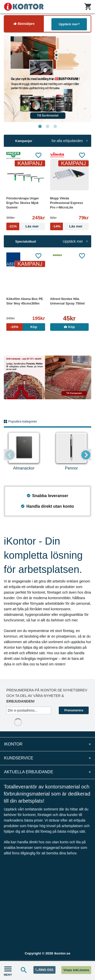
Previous (9, 455)
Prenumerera (74, 710)
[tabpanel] (48, 78)
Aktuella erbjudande (48, 772)
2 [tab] (48, 127)
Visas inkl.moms (76, 970)
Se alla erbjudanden (69, 141)
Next (86, 455)
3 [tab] (55, 127)
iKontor (48, 744)
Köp (69, 327)
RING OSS (44, 970)
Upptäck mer (69, 24)
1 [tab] (40, 127)
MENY (8, 971)
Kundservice (48, 758)
